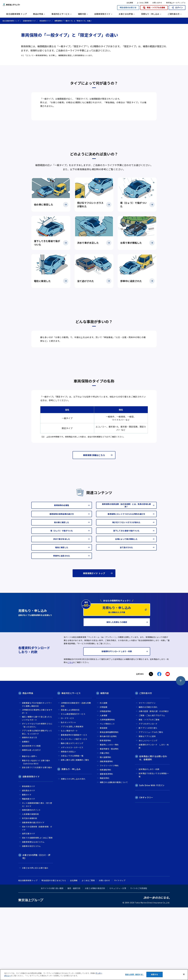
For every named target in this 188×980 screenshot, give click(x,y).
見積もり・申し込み (71, 841)
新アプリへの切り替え (148, 800)
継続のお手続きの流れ (148, 779)
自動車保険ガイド (31, 849)
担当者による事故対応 (70, 782)
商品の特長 (28, 766)
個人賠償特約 (105, 830)
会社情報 (130, 3)
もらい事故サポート (69, 803)
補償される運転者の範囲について (114, 855)
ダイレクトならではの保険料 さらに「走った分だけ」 (37, 798)
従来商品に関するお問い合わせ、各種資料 (153, 830)
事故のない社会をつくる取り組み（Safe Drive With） (36, 835)
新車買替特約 (105, 813)
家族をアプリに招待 (147, 809)
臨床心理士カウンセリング (72, 816)
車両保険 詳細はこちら (94, 528)
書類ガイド (27, 867)
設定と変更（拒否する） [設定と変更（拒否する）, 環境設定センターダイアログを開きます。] (135, 974)
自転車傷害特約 (106, 834)
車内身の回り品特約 (108, 809)
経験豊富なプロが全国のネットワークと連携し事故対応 (37, 777)
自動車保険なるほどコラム (33, 914)
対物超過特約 (105, 784)
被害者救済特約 (106, 846)
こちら (70, 735)
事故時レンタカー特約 (109, 817)
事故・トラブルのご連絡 (149, 792)
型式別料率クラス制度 (31, 818)
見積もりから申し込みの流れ (73, 851)
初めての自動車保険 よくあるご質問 (37, 910)
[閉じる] (184, 974)
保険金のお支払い (68, 824)
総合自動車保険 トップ (17, 14)
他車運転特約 (105, 842)
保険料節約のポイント (31, 882)
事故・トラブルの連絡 (154, 8)
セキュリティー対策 (118, 961)
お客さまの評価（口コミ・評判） (36, 929)
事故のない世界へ (29, 829)
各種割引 (26, 814)
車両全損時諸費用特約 (109, 805)
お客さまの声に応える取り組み (35, 940)
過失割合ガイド (29, 863)
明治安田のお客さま (128, 7)
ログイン (177, 8)
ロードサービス (67, 791)
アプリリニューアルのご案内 (151, 805)
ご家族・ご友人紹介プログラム (152, 788)
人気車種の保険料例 (30, 887)
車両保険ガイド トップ (94, 646)
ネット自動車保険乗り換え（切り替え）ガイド (37, 877)
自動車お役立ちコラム (31, 919)
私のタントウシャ (68, 795)
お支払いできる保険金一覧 (72, 828)
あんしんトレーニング (148, 813)
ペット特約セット (107, 796)
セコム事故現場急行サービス (73, 786)
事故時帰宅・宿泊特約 (109, 821)
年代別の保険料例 (29, 891)
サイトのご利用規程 (139, 961)
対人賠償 (104, 775)
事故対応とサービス (71, 766)
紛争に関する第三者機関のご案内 (75, 832)
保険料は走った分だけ (31, 822)
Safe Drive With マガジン (152, 858)
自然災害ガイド (29, 906)
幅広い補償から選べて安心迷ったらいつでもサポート (37, 791)
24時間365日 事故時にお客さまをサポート (37, 784)
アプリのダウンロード (148, 796)
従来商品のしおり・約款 (149, 842)
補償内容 (105, 766)
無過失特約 (104, 850)
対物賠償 (104, 779)
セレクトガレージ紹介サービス (74, 811)
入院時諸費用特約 (107, 792)
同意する (155, 974)
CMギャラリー (146, 870)
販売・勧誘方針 (74, 961)
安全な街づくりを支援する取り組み (37, 840)
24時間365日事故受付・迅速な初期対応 (76, 777)
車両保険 (104, 800)
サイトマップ (120, 953)
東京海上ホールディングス (176, 3)
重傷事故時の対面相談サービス (74, 807)
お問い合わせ (157, 3)
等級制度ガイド (29, 871)
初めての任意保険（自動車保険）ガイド (37, 901)
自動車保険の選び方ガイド (33, 895)
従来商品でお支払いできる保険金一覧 (154, 847)
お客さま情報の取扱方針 (95, 961)
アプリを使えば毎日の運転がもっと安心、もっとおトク (37, 805)
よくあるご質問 (143, 3)
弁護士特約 (104, 825)
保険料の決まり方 (29, 810)
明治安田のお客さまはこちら (54, 953)
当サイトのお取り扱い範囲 (52, 961)
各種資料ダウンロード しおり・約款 (154, 819)
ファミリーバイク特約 (109, 838)
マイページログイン (147, 775)
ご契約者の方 (146, 766)
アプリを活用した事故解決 (72, 799)
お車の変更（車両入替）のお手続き (154, 784)
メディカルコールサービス (72, 820)
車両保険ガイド (29, 859)
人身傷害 (104, 788)
